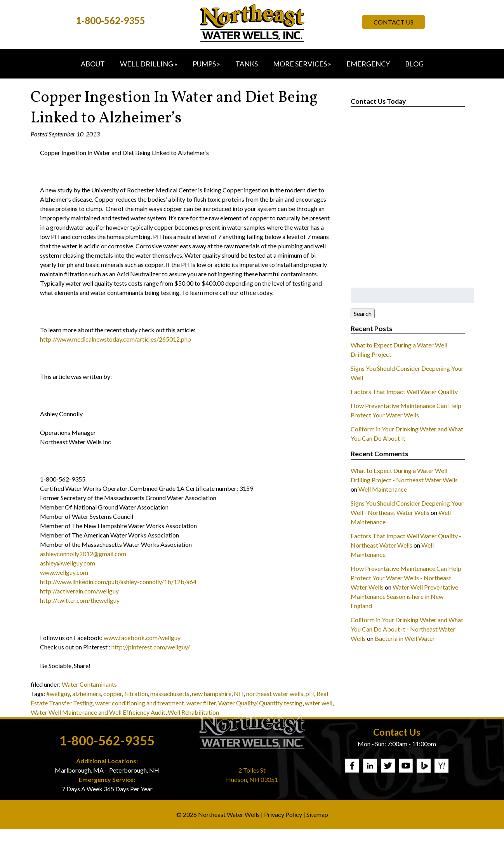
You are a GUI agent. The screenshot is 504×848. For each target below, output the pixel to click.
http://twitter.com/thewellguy (80, 600)
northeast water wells (275, 694)
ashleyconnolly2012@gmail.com (83, 554)
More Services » (302, 64)
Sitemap (317, 814)
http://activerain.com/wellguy (79, 591)
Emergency (368, 64)
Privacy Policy (283, 814)
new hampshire (212, 694)
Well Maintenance (383, 489)
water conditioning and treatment (140, 703)
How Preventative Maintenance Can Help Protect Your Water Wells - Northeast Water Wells (406, 578)
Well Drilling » (149, 64)
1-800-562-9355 (111, 20)
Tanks (247, 64)
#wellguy (58, 694)
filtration (136, 694)
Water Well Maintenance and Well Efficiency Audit (98, 712)
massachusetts (170, 694)
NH (239, 694)
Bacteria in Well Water (405, 638)
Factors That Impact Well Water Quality (404, 392)
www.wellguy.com (64, 572)
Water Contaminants (89, 684)
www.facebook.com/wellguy (142, 638)
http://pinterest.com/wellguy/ (151, 647)
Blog (414, 64)
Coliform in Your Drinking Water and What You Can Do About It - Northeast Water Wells (407, 629)
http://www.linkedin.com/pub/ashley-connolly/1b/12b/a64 (118, 582)
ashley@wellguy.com (68, 563)
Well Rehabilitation (193, 712)
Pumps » (206, 64)
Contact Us (394, 22)
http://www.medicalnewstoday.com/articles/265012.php (116, 339)
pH (310, 694)
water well (319, 703)
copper (113, 694)
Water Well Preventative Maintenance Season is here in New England (404, 596)
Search (363, 313)
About (93, 64)
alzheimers (87, 694)
